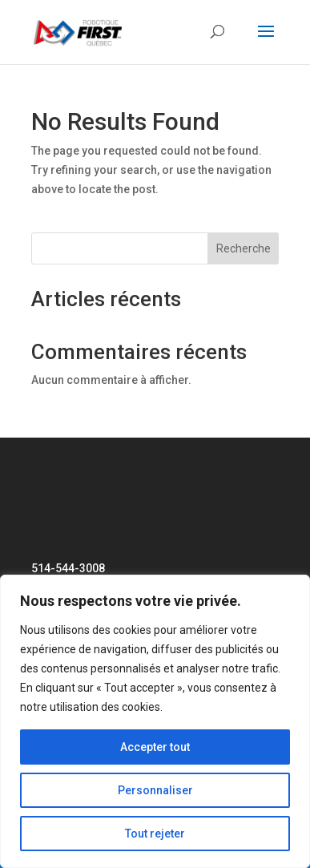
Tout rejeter (155, 834)
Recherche (244, 248)
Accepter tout (155, 747)
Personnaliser (155, 790)
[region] (155, 721)
